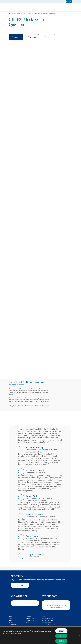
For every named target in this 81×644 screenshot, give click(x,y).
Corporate (28, 617)
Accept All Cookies (61, 641)
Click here (5, 633)
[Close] (79, 635)
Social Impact (13, 624)
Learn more (21, 585)
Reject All (61, 636)
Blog (11, 621)
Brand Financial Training (16, 13)
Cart (69, 2)
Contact (11, 622)
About (11, 619)
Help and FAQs (30, 619)
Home (11, 617)
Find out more (50, 605)
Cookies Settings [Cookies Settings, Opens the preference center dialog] (61, 631)
